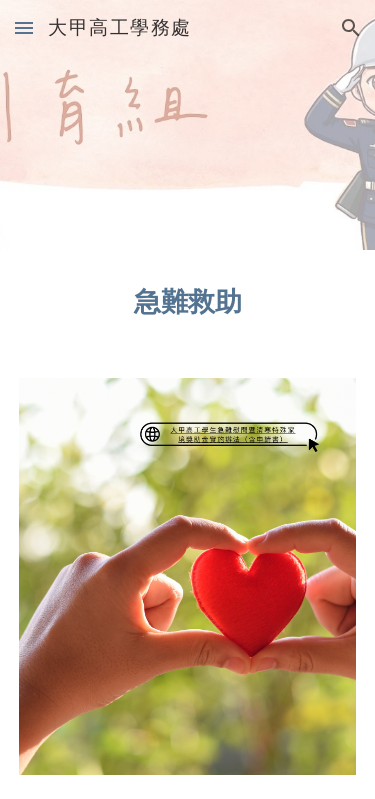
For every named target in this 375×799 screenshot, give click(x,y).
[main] (188, 302)
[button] (24, 27)
